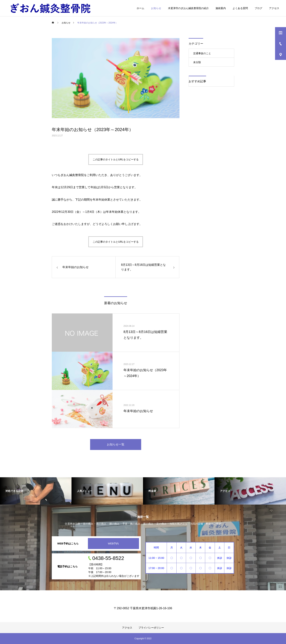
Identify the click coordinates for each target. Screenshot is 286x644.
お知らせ (156, 8)
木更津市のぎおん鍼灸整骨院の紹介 (188, 8)
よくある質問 (240, 8)
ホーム (140, 8)
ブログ (258, 8)
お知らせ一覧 (116, 444)
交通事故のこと (202, 53)
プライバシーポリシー (151, 628)
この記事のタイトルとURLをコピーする (116, 159)
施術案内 (221, 8)
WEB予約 (113, 544)
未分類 (197, 62)
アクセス (274, 8)
